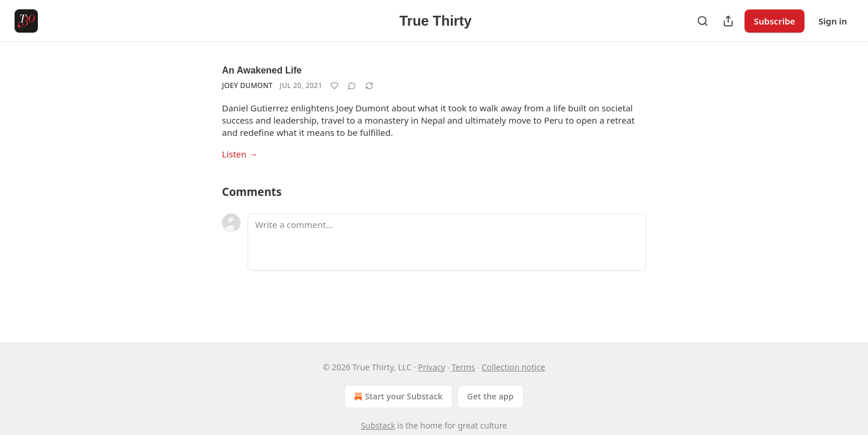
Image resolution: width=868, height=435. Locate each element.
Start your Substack (397, 397)
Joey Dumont (247, 85)
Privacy (431, 367)
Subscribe (775, 21)
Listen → (240, 154)
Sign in (833, 21)
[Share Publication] (728, 21)
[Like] (334, 86)
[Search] (703, 21)
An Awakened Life (262, 70)
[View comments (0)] (352, 86)
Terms (463, 367)
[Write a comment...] (447, 242)
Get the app (491, 396)
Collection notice (514, 367)
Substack (378, 425)
